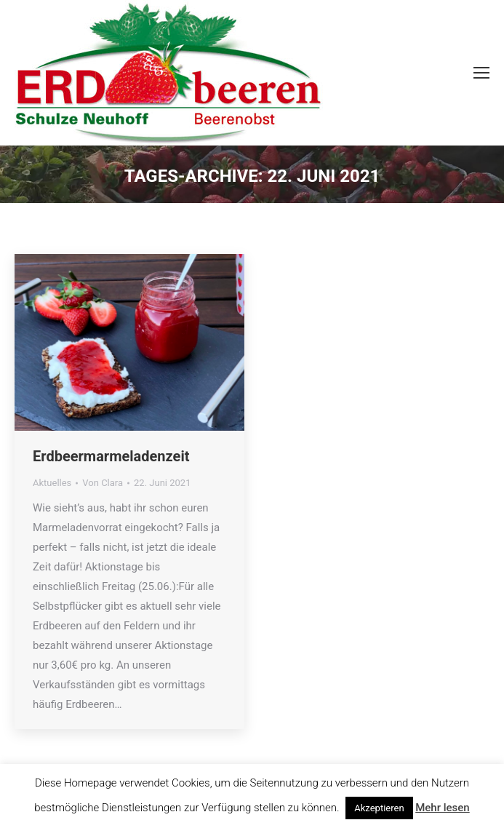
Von (103, 483)
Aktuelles (52, 483)
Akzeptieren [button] (379, 808)
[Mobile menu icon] (481, 73)
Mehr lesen (442, 808)
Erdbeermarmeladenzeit (111, 456)
